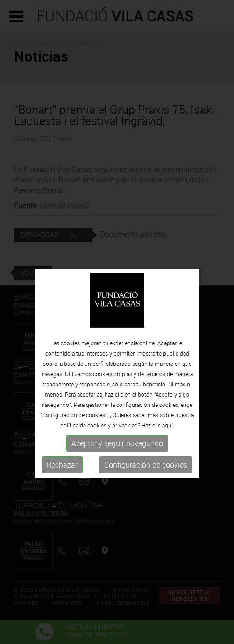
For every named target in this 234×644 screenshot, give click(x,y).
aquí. (168, 436)
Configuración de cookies (146, 476)
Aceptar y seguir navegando (117, 455)
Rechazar (62, 476)
